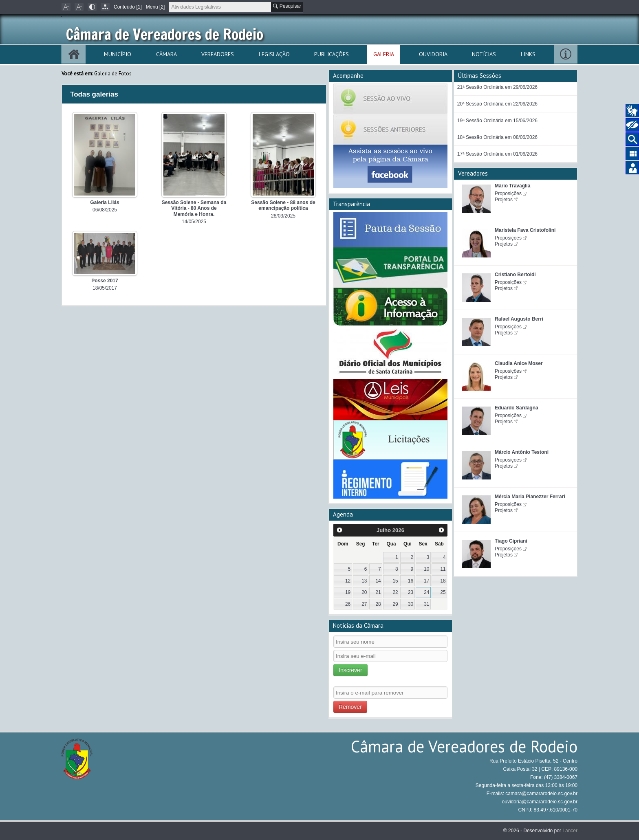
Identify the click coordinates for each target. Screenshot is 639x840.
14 (378, 581)
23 (411, 592)
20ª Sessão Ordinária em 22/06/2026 (497, 104)
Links (528, 54)
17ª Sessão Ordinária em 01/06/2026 (497, 154)
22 (396, 592)
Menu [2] (155, 7)
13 (364, 581)
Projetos (504, 200)
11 (443, 569)
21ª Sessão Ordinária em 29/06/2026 (497, 87)
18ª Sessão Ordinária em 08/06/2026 (497, 137)
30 (411, 604)
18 (443, 581)
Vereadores (218, 54)
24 (426, 592)
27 (364, 604)
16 (411, 581)
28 (378, 604)
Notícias (484, 54)
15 (396, 581)
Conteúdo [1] (128, 7)
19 (348, 592)
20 (364, 592)
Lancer (570, 831)
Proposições (508, 194)
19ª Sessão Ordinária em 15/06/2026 (497, 121)
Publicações (332, 54)
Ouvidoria (433, 54)
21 (378, 592)
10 (426, 569)
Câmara (166, 54)
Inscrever (350, 670)
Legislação (274, 54)
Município (118, 54)
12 (348, 581)
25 (443, 592)
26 (348, 604)
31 (426, 604)
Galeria (384, 54)
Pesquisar (287, 6)
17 (426, 581)
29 (396, 604)
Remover (350, 707)
